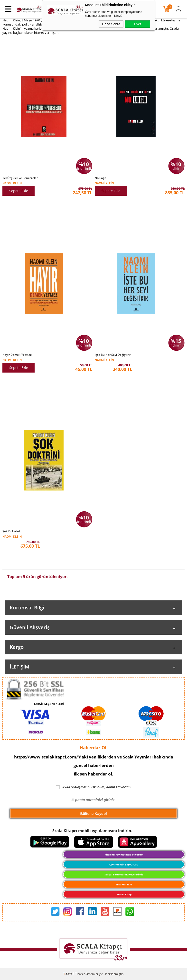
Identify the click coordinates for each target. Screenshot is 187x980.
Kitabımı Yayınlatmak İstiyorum (124, 855)
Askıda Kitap (124, 894)
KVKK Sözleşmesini (76, 787)
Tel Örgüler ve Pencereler (20, 178)
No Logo (100, 178)
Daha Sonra (111, 24)
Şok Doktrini (11, 531)
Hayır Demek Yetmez (17, 355)
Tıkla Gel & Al (124, 884)
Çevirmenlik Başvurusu (124, 864)
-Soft (68, 974)
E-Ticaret (79, 974)
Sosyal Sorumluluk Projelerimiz (124, 874)
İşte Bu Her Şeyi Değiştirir (113, 355)
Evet (138, 24)
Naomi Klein (12, 183)
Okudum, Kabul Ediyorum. (94, 787)
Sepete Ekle (19, 191)
